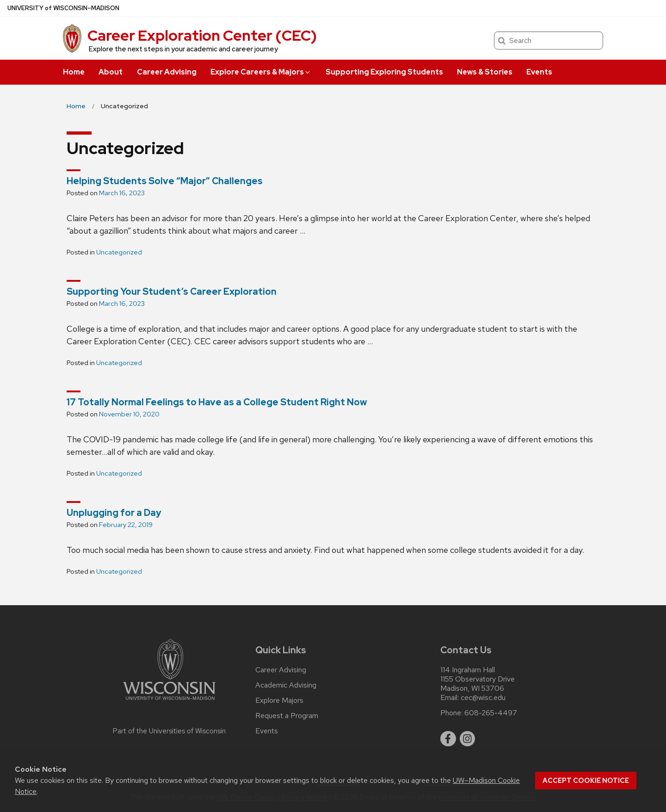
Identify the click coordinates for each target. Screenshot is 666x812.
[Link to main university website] (169, 702)
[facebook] (448, 739)
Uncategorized (119, 252)
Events (539, 72)
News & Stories (485, 72)
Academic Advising (286, 685)
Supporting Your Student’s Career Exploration (172, 291)
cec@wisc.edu (483, 698)
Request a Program (287, 716)
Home (74, 72)
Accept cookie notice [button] (586, 781)
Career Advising (167, 72)
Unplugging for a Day (114, 513)
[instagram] (468, 739)
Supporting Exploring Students (384, 72)
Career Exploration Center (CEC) (202, 35)
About (111, 72)
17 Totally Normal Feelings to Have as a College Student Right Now (217, 402)
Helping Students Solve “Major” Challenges (165, 181)
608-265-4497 (491, 713)
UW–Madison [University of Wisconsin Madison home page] (63, 8)
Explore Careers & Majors (261, 72)
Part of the (169, 731)
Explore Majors (279, 700)
